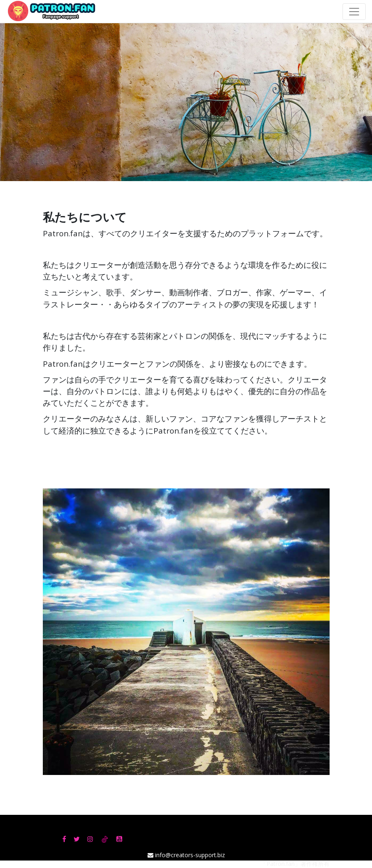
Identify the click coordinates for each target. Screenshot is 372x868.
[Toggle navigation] (354, 12)
